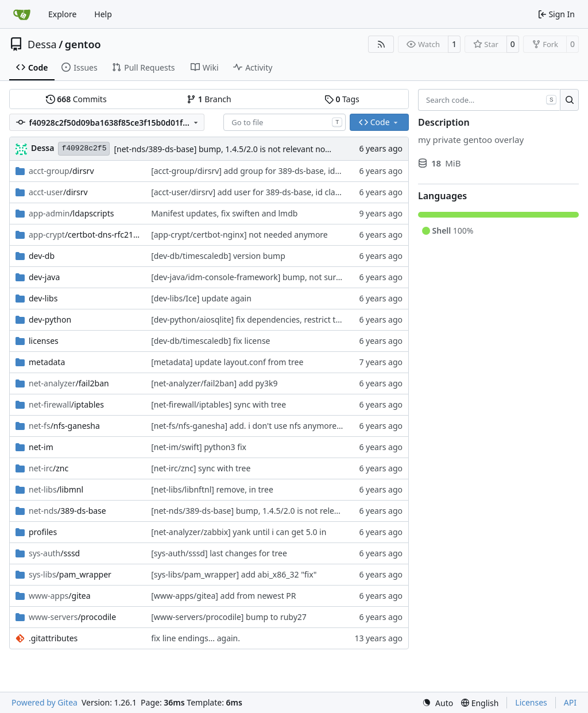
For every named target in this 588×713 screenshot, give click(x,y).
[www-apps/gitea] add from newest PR (223, 596)
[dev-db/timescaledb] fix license (210, 341)
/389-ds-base (67, 511)
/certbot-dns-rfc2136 (84, 235)
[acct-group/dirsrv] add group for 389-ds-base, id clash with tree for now (287, 171)
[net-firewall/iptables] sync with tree (218, 404)
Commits (76, 99)
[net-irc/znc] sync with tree (201, 468)
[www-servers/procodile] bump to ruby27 (229, 617)
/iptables (66, 404)
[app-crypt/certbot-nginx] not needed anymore (239, 235)
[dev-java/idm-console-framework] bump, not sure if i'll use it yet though (287, 277)
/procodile (72, 617)
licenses (44, 341)
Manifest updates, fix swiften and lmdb (224, 213)
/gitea (60, 596)
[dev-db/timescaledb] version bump (218, 256)
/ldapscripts (71, 213)
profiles (43, 532)
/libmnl (56, 489)
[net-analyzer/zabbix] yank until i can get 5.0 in (239, 532)
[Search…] (569, 100)
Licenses (531, 702)
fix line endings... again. (196, 638)
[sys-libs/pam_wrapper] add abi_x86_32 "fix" (234, 574)
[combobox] (285, 122)
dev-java (44, 277)
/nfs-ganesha (64, 426)
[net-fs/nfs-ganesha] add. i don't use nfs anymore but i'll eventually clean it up (297, 426)
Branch (209, 99)
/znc (49, 468)
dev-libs (43, 298)
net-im (41, 447)
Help (103, 14)
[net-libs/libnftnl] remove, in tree (212, 489)
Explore (62, 14)
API (570, 702)
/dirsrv (61, 171)
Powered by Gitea (45, 702)
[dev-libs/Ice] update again (201, 298)
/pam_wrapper (70, 574)
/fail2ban (69, 383)
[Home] (22, 14)
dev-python (50, 319)
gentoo (83, 44)
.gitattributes (53, 638)
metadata (47, 362)
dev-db (42, 256)
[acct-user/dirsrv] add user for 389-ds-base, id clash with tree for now (281, 192)
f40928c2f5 (84, 148)
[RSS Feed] (381, 44)
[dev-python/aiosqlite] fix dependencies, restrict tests (251, 319)
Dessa (42, 44)
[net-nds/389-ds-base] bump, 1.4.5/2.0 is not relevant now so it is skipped (251, 149)
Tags (342, 99)
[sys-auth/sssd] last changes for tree (219, 553)
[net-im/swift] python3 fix (199, 447)
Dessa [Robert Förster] (42, 148)
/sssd (54, 553)
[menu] (438, 703)
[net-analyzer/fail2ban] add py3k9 (214, 383)
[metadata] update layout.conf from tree (227, 362)
